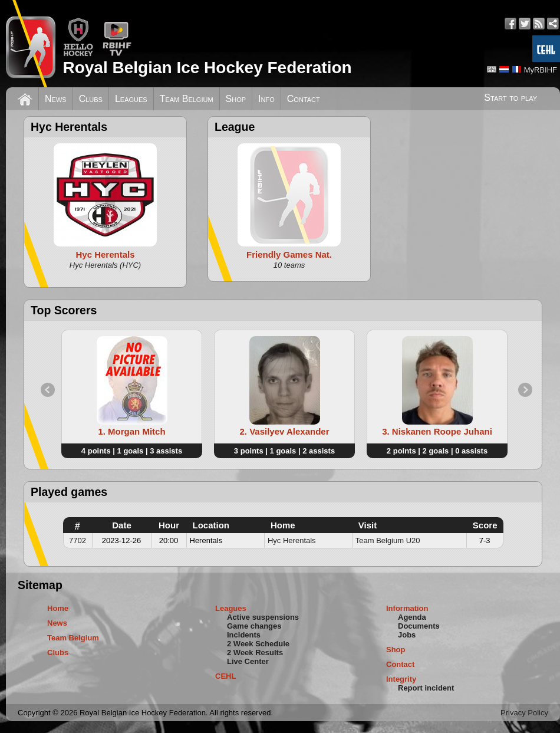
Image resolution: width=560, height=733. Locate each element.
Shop (236, 99)
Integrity (401, 679)
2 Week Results (255, 653)
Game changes (254, 626)
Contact (304, 99)
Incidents (244, 635)
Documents (419, 626)
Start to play (510, 98)
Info (266, 99)
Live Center (248, 661)
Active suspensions (263, 617)
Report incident (426, 688)
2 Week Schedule (258, 644)
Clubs (91, 99)
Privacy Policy (524, 713)
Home (58, 608)
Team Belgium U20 (388, 540)
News (56, 99)
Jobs (407, 635)
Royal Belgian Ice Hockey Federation (207, 68)
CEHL (225, 676)
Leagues (131, 99)
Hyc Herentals (292, 540)
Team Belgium (187, 99)
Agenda (412, 617)
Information (407, 608)
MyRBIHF (541, 70)
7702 (78, 540)
